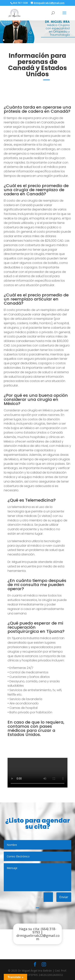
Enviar (64, 897)
